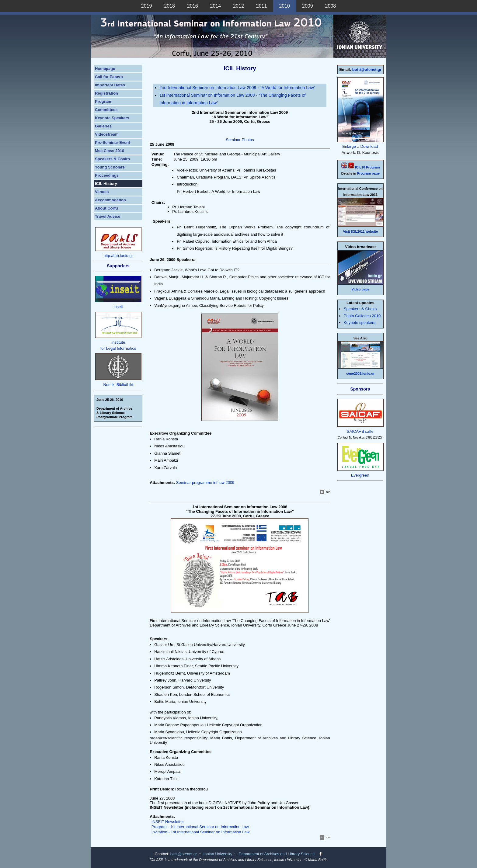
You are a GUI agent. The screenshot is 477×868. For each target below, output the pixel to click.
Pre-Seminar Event (113, 142)
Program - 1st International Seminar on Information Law (200, 827)
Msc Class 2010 (110, 151)
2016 (193, 6)
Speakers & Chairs (112, 159)
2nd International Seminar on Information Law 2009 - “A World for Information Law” (237, 88)
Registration (106, 93)
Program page (368, 173)
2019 (147, 6)
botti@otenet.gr (367, 69)
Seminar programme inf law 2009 (205, 483)
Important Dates (110, 85)
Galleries (103, 126)
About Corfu (106, 208)
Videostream (107, 134)
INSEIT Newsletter (168, 822)
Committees (106, 110)
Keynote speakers (360, 323)
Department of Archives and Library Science (277, 854)
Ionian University (218, 854)
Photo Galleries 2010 (362, 316)
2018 (169, 6)
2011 (262, 6)
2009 (308, 6)
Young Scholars (110, 167)
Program (103, 101)
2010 (284, 6)
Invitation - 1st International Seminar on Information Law (200, 832)
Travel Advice (108, 216)
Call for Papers (109, 77)
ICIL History (106, 184)
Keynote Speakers (112, 118)
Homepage (105, 69)
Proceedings (107, 175)
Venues (102, 192)
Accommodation (110, 200)
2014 (216, 6)
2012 (238, 6)
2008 (331, 6)
